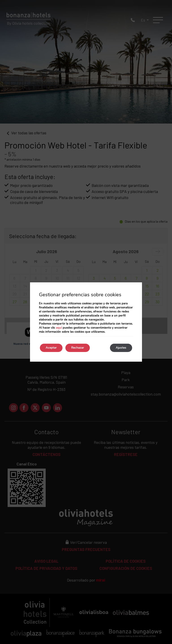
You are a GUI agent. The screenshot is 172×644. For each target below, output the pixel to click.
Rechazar (81, 348)
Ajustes (120, 348)
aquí (59, 328)
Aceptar (52, 348)
